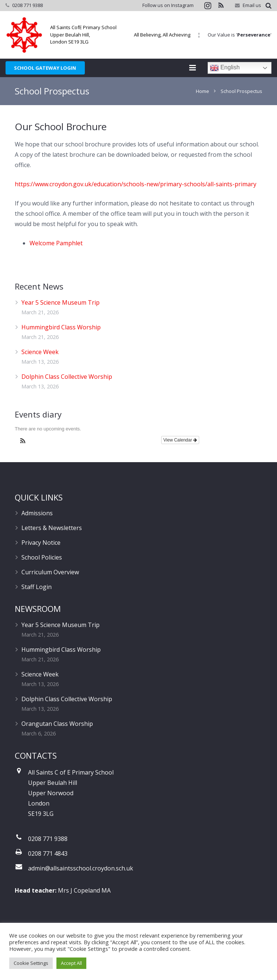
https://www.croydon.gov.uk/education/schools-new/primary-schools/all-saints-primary (136, 184)
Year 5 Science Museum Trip (60, 302)
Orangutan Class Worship (57, 724)
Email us (252, 5)
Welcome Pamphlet (56, 243)
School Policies (42, 558)
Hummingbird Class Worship (61, 327)
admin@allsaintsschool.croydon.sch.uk (81, 869)
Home (202, 91)
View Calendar (180, 440)
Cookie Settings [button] (31, 963)
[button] (23, 442)
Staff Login (37, 587)
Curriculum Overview (50, 572)
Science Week (40, 352)
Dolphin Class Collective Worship (67, 377)
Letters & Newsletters (52, 528)
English (225, 68)
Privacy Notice (41, 543)
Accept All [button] (71, 963)
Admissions (37, 513)
